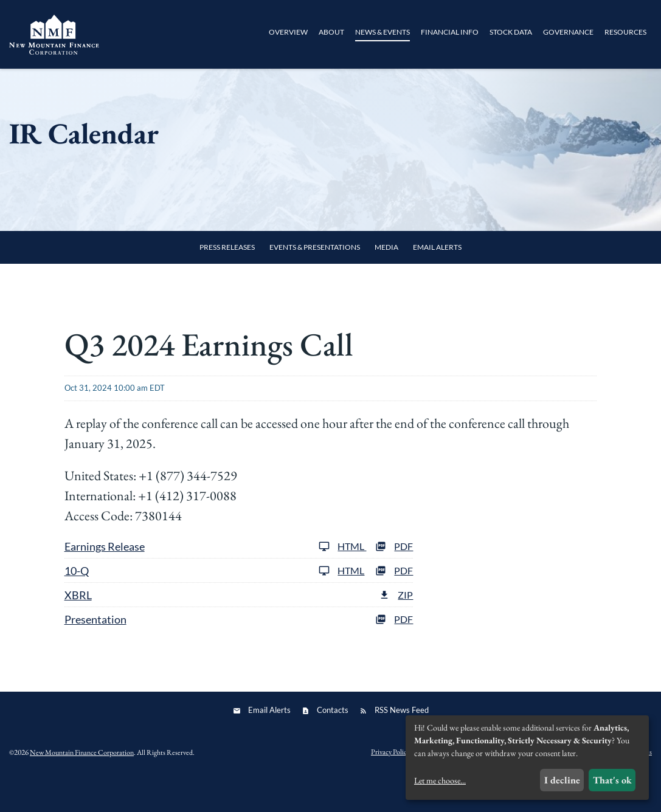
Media (386, 279)
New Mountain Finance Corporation (82, 784)
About (331, 32)
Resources (625, 32)
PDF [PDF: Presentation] (394, 651)
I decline (562, 780)
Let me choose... (440, 780)
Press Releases (227, 279)
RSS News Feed (402, 741)
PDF (394, 578)
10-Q (77, 602)
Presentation (95, 651)
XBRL (78, 627)
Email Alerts (437, 279)
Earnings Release (105, 578)
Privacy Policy (390, 784)
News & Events (382, 32)
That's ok (612, 780)
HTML (342, 578)
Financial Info (450, 32)
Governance (568, 32)
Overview (288, 32)
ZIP (396, 626)
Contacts (333, 741)
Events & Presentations (315, 279)
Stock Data (511, 32)
